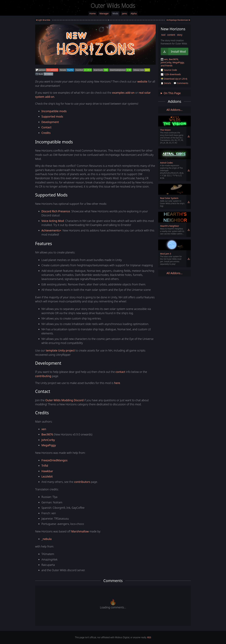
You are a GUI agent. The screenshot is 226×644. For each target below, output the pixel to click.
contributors (82, 482)
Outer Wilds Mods (113, 6)
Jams (124, 13)
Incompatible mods (54, 111)
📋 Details (166, 83)
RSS (149, 637)
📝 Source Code (169, 70)
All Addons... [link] (175, 110)
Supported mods (52, 116)
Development (50, 122)
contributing (43, 376)
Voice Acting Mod (53, 221)
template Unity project (60, 350)
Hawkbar (47, 471)
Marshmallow (80, 531)
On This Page (172, 93)
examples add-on (123, 93)
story (180, 35)
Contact (46, 127)
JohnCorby (48, 440)
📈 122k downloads (171, 74)
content (171, 35)
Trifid (45, 466)
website (142, 81)
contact (120, 372)
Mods (115, 13)
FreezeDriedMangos (54, 460)
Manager (104, 13)
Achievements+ (51, 230)
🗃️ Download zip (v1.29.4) (174, 79)
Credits (46, 133)
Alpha (134, 13)
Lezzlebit (47, 476)
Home (93, 13)
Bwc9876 (47, 434)
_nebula (47, 539)
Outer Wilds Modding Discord (65, 400)
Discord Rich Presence (56, 211)
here (117, 383)
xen (44, 429)
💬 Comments (181, 83)
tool (163, 35)
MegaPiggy (49, 445)
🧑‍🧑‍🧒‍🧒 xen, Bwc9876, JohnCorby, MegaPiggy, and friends (173, 62)
